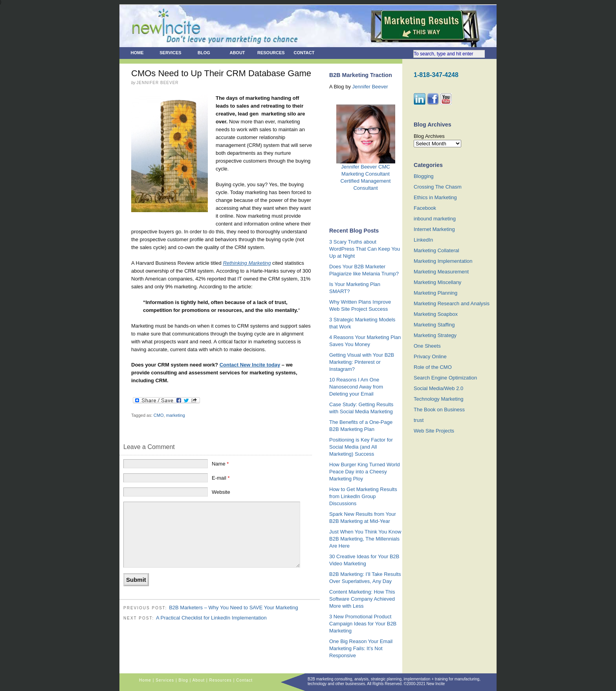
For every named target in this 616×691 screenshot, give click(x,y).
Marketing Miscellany (437, 282)
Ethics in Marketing (435, 197)
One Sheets (427, 346)
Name (220, 464)
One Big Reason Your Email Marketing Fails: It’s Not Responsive (361, 648)
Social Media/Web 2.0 (438, 388)
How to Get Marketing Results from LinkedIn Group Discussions (363, 496)
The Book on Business (439, 410)
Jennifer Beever (370, 87)
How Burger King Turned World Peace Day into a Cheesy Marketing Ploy (365, 472)
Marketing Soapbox (436, 314)
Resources (271, 53)
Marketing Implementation (443, 261)
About (237, 53)
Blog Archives (429, 136)
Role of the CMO (433, 367)
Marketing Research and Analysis (452, 303)
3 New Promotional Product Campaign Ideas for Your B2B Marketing (363, 624)
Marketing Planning (435, 293)
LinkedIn (423, 240)
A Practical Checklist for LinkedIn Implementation (211, 618)
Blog (204, 53)
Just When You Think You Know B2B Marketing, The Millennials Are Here (365, 539)
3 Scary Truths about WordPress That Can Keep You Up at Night (365, 249)
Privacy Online (430, 356)
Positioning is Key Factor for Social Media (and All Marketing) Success (361, 447)
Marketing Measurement (441, 272)
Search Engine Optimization (445, 378)
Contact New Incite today (250, 365)
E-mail (221, 478)
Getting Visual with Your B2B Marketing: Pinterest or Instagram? (362, 362)
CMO (159, 415)
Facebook (425, 208)
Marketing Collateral (436, 250)
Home (137, 53)
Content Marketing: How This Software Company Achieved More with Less (362, 599)
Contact (304, 53)
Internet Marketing (434, 229)
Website (221, 492)
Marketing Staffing (434, 325)
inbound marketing (435, 219)
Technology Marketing (438, 399)
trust (419, 420)
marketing (176, 415)
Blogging (424, 176)
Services (170, 53)
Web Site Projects (434, 431)
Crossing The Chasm (438, 187)
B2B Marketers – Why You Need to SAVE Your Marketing (234, 608)
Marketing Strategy (435, 335)
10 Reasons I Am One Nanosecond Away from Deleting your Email (356, 387)
